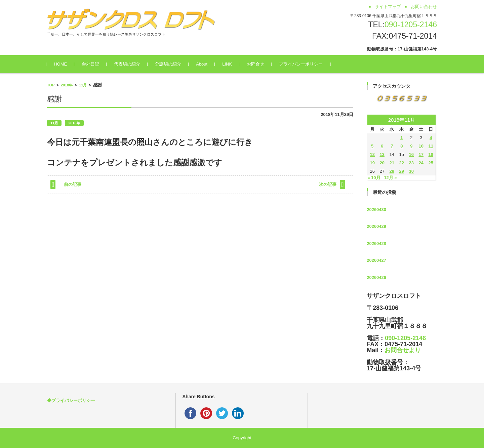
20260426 (376, 277)
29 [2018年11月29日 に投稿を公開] (402, 171)
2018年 (67, 85)
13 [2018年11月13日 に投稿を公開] (382, 154)
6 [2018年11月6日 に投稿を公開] (382, 146)
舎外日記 (91, 64)
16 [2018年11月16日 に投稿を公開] (411, 154)
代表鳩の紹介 (128, 64)
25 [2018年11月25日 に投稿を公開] (431, 163)
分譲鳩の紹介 (169, 64)
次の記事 (328, 184)
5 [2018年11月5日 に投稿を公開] (372, 146)
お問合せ (256, 64)
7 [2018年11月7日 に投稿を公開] (392, 146)
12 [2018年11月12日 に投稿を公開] (372, 154)
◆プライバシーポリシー (71, 400)
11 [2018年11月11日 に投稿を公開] (431, 146)
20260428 (376, 243)
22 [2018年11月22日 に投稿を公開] (402, 163)
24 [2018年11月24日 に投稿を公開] (421, 163)
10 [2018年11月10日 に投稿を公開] (421, 146)
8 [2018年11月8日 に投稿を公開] (401, 146)
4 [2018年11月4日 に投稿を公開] (431, 138)
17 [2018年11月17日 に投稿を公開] (421, 154)
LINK (228, 64)
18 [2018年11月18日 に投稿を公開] (431, 154)
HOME (61, 64)
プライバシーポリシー (301, 64)
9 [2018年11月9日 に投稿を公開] (411, 146)
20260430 (376, 210)
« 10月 (374, 178)
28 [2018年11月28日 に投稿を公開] (392, 171)
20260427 (376, 260)
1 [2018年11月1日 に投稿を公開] (401, 138)
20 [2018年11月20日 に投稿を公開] (382, 163)
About (202, 64)
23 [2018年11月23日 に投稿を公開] (411, 163)
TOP (51, 85)
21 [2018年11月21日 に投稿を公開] (392, 163)
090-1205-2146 (411, 25)
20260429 (376, 226)
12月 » (390, 178)
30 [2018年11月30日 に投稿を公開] (411, 171)
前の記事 (73, 184)
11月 (83, 85)
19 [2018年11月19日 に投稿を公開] (372, 163)
